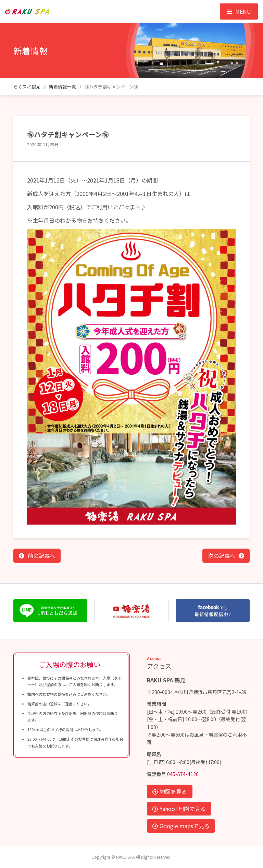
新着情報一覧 (62, 87)
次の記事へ (222, 555)
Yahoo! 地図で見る (179, 809)
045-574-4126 (183, 774)
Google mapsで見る (181, 826)
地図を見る (170, 791)
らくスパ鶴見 (27, 87)
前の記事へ (41, 555)
